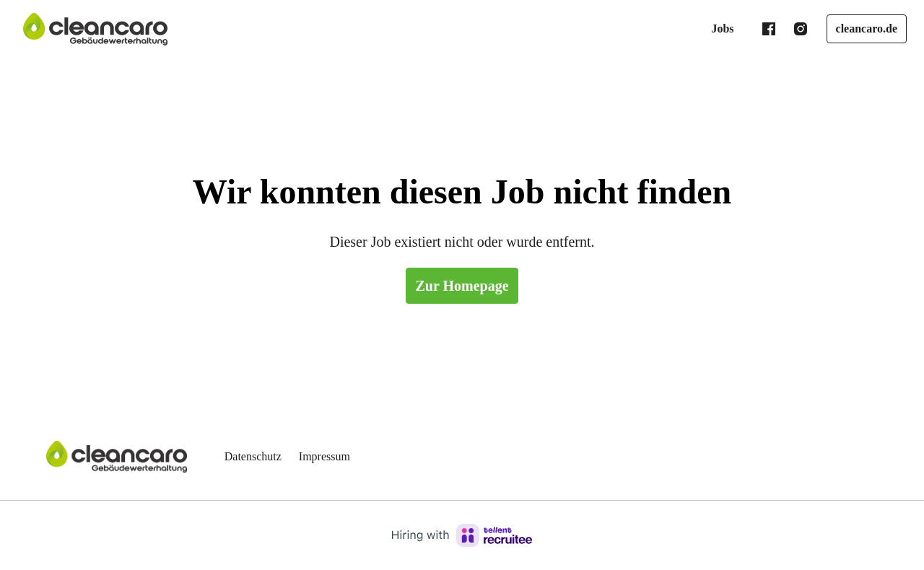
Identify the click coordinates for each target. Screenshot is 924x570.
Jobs (715, 29)
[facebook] (762, 29)
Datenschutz (257, 457)
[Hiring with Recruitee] (462, 535)
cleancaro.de (863, 29)
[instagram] (793, 29)
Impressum (336, 457)
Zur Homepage (462, 285)
